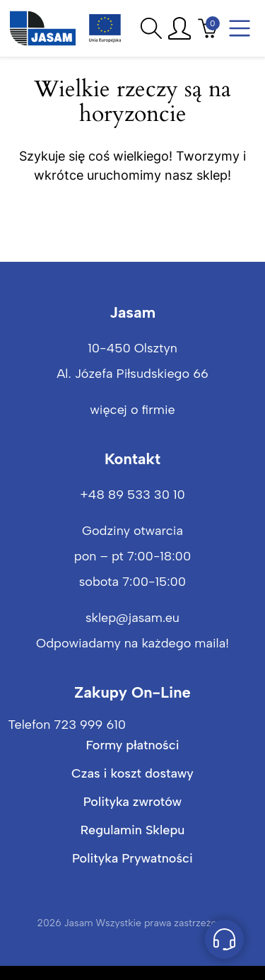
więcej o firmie (132, 410)
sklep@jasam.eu (132, 618)
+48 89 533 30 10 (132, 495)
